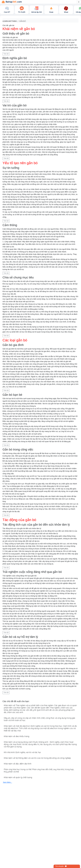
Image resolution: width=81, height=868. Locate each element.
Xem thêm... (7, 782)
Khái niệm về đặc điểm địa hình (18, 764)
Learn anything (10, 21)
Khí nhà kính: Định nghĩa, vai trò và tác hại (22, 752)
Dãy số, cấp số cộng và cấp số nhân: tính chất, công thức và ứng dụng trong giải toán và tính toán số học (39, 719)
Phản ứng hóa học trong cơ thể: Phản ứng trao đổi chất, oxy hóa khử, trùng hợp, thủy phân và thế (39, 771)
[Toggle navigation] (79, 2)
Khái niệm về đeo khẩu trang (17, 736)
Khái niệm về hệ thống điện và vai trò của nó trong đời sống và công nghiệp (37, 758)
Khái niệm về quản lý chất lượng (18, 777)
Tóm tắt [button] (6, 54)
